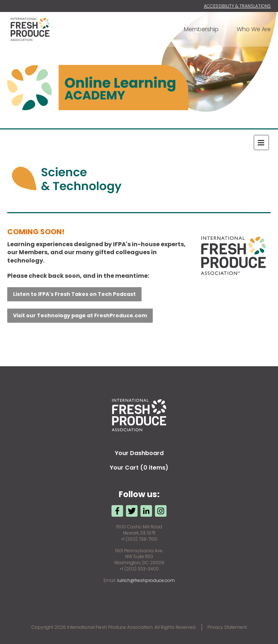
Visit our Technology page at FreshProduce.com (80, 315)
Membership (201, 29)
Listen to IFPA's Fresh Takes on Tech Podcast (74, 294)
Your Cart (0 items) (139, 468)
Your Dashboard (139, 453)
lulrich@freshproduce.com (146, 580)
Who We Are (254, 29)
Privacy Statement (227, 627)
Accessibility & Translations (237, 6)
